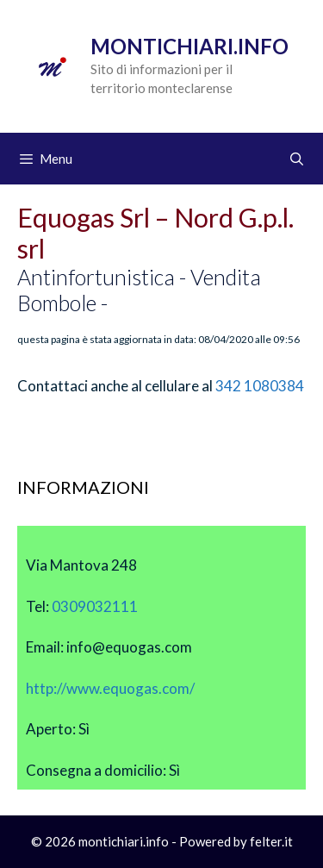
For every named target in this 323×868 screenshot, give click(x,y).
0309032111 (95, 606)
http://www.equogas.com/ (110, 688)
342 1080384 (260, 386)
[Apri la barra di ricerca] (297, 159)
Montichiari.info (189, 46)
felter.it (271, 841)
